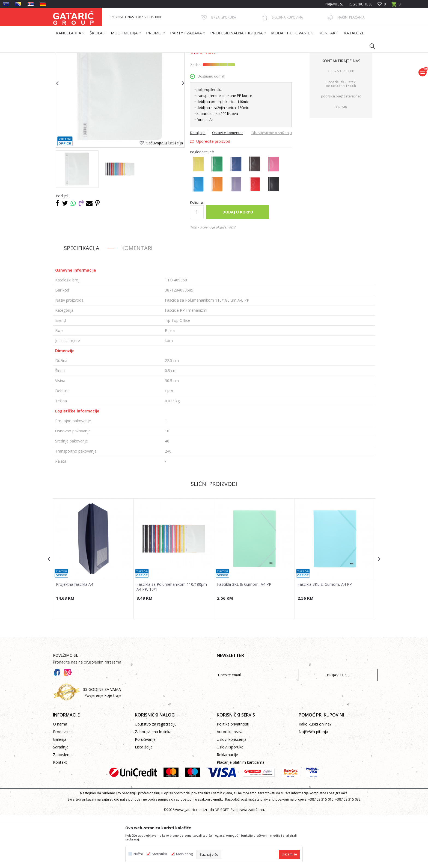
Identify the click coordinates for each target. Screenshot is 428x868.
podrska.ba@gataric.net (341, 149)
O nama (60, 777)
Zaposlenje (63, 807)
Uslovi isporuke (230, 800)
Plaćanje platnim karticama (241, 815)
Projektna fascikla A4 (75, 637)
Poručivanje (145, 792)
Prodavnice (63, 784)
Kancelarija (126, 56)
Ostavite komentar (228, 185)
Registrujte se (360, 4)
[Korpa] (396, 6)
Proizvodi (107, 56)
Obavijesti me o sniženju (272, 185)
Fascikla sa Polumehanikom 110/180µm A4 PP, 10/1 (172, 640)
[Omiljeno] (382, 4)
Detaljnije (198, 185)
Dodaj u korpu (238, 265)
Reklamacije (227, 807)
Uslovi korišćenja (232, 792)
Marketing (184, 854)
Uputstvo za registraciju (156, 777)
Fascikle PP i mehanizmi (180, 56)
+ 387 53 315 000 (341, 124)
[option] (77, 222)
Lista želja (144, 800)
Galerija (60, 792)
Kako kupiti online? (315, 777)
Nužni (138, 854)
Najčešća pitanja (313, 784)
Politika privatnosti (233, 777)
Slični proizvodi (214, 536)
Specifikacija (82, 301)
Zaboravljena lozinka (153, 784)
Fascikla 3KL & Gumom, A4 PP (244, 637)
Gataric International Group (74, 56)
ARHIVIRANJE (148, 56)
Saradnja (61, 800)
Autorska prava (230, 784)
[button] (370, 46)
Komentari (137, 301)
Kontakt (60, 815)
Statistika (159, 854)
